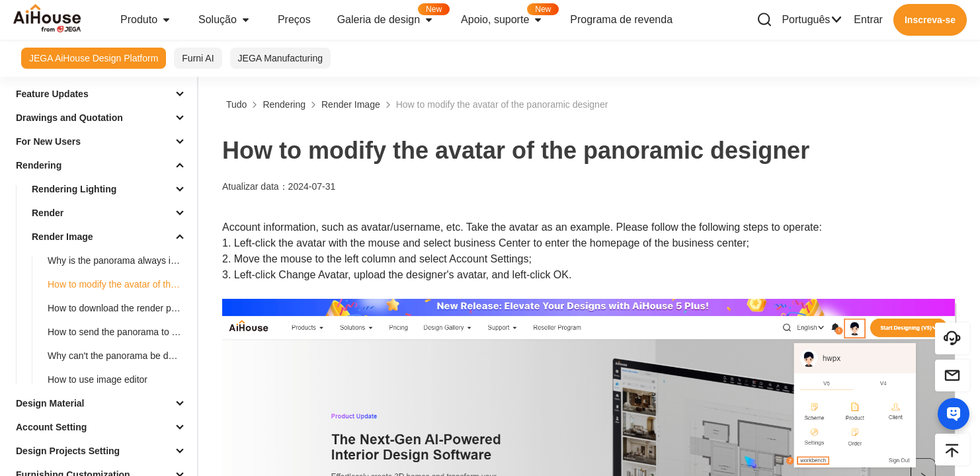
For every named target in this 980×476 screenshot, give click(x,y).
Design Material (50, 403)
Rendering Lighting (74, 189)
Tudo (236, 104)
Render (48, 213)
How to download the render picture (120, 308)
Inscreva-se (930, 20)
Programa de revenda (621, 20)
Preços (294, 20)
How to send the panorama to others (120, 332)
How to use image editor (98, 379)
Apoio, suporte (509, 16)
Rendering (39, 165)
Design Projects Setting (68, 451)
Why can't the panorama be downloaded (120, 356)
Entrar (868, 20)
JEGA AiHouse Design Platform (94, 58)
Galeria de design (392, 16)
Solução (225, 20)
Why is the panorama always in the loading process (120, 260)
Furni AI (198, 58)
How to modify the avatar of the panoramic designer (120, 284)
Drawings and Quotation (69, 118)
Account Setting (51, 427)
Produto (146, 20)
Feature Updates (52, 94)
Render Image (62, 237)
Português (812, 20)
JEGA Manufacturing (280, 58)
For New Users (48, 141)
